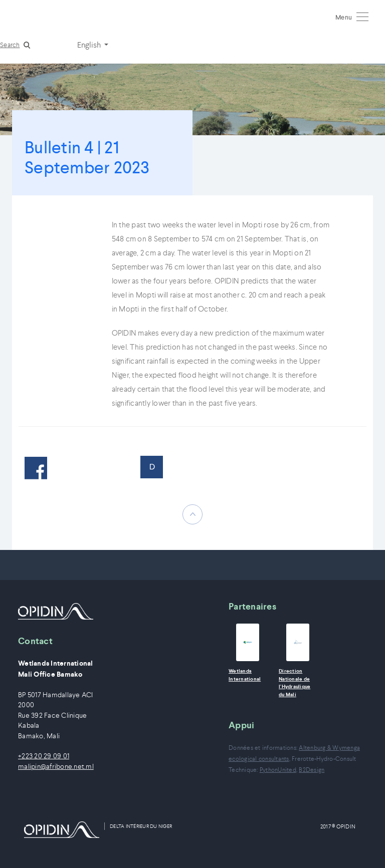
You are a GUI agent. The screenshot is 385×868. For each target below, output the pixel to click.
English (90, 45)
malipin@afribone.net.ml (56, 767)
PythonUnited (278, 770)
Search (10, 45)
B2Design (312, 770)
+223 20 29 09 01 (44, 756)
